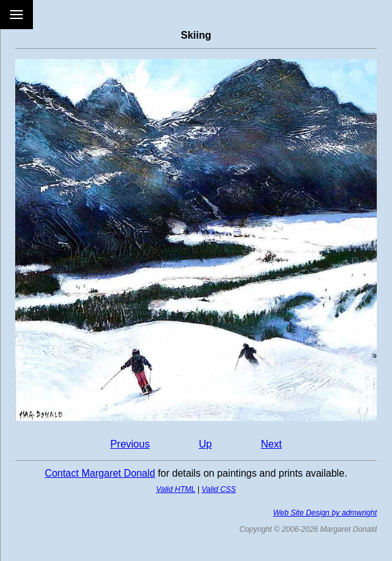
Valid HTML (175, 489)
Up (205, 444)
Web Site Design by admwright (325, 513)
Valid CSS (218, 489)
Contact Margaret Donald (100, 473)
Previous (130, 444)
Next (271, 444)
